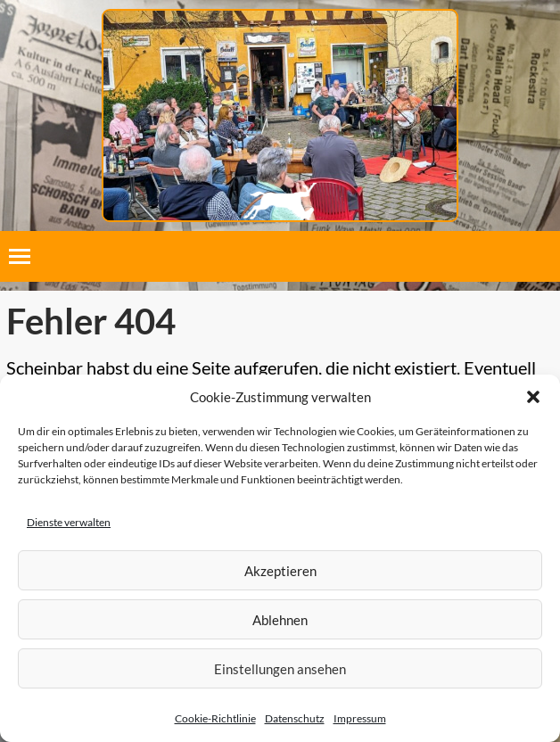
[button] (533, 397)
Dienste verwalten (69, 522)
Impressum (360, 718)
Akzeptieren (280, 571)
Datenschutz (295, 718)
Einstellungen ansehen (280, 669)
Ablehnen (280, 620)
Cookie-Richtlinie (215, 718)
